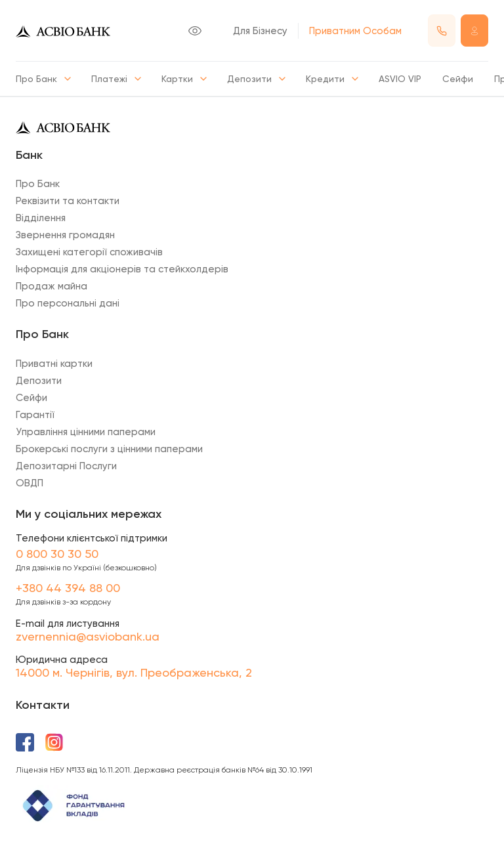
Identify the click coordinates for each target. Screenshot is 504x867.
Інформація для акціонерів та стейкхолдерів (122, 269)
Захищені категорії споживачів (89, 252)
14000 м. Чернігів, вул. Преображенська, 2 (134, 672)
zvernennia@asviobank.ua (88, 636)
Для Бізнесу (260, 31)
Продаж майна (52, 286)
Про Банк (43, 79)
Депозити (256, 79)
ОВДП (30, 483)
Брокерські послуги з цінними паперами (109, 449)
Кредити (332, 79)
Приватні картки (54, 364)
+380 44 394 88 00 (68, 588)
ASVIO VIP (400, 79)
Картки (184, 79)
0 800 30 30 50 (57, 554)
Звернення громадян (65, 235)
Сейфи (458, 79)
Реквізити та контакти (68, 201)
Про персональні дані (68, 303)
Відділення (41, 218)
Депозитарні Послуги (66, 466)
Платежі (116, 79)
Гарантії (35, 415)
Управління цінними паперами (86, 432)
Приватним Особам (355, 31)
